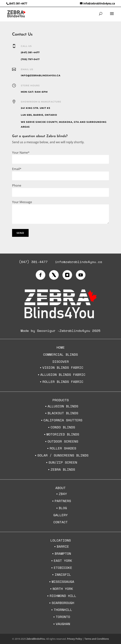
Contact (60, 522)
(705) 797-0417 (30, 59)
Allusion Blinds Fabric (63, 374)
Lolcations (61, 540)
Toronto (63, 617)
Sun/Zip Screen (63, 462)
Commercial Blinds (60, 354)
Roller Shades (63, 448)
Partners (63, 501)
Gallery (60, 515)
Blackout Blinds (63, 413)
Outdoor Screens (63, 441)
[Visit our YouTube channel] (81, 275)
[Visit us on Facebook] (41, 275)
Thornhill (63, 610)
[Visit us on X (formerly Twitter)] (54, 275)
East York (63, 560)
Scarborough (63, 603)
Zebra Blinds (63, 469)
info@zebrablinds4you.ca (79, 262)
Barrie (63, 546)
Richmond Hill (63, 596)
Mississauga (63, 581)
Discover (61, 361)
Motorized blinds (63, 434)
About (60, 488)
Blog (63, 508)
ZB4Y (63, 494)
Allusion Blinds (63, 406)
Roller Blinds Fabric (63, 382)
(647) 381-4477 (18, 3)
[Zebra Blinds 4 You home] (61, 319)
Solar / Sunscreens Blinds (63, 455)
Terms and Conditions (97, 639)
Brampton (63, 553)
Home (61, 347)
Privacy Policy (74, 639)
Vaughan (63, 624)
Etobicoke (63, 568)
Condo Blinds (63, 427)
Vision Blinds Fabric (63, 367)
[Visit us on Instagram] (67, 275)
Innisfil (63, 574)
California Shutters (63, 420)
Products (61, 400)
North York (63, 589)
